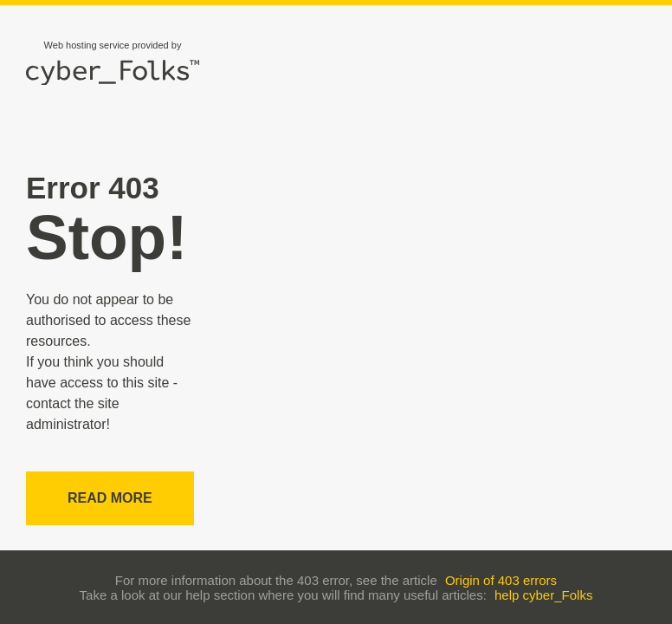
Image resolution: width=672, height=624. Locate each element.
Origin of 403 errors (501, 580)
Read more (110, 498)
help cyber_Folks (543, 595)
